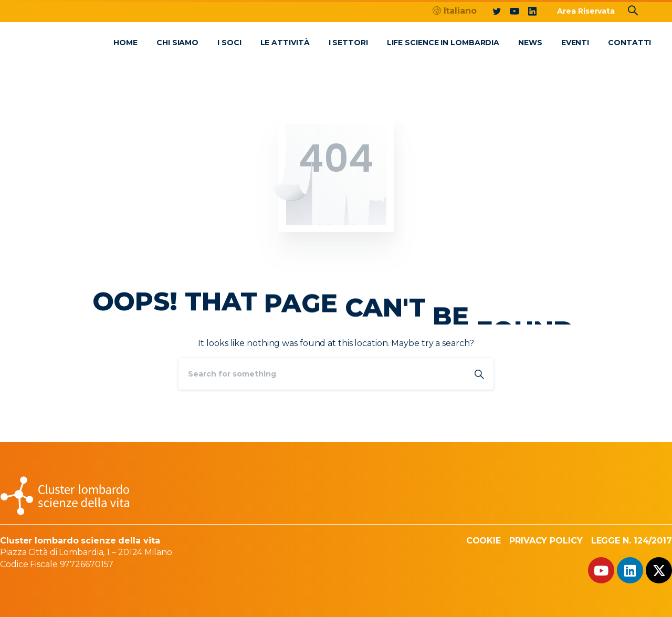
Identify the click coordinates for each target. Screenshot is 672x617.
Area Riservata (586, 11)
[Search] (322, 374)
